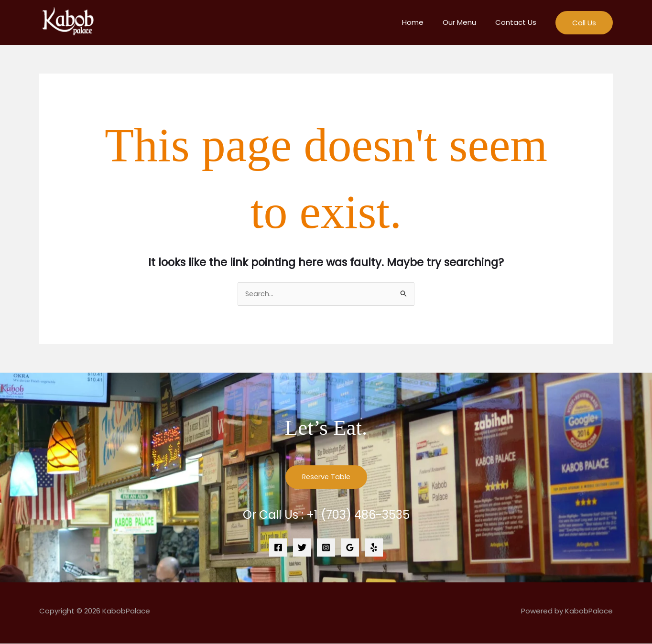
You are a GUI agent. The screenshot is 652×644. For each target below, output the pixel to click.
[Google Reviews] (350, 548)
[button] (584, 23)
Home (425, 22)
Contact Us (518, 22)
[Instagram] (326, 548)
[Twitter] (302, 548)
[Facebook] (278, 548)
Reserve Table (326, 478)
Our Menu (467, 22)
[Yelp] (374, 548)
